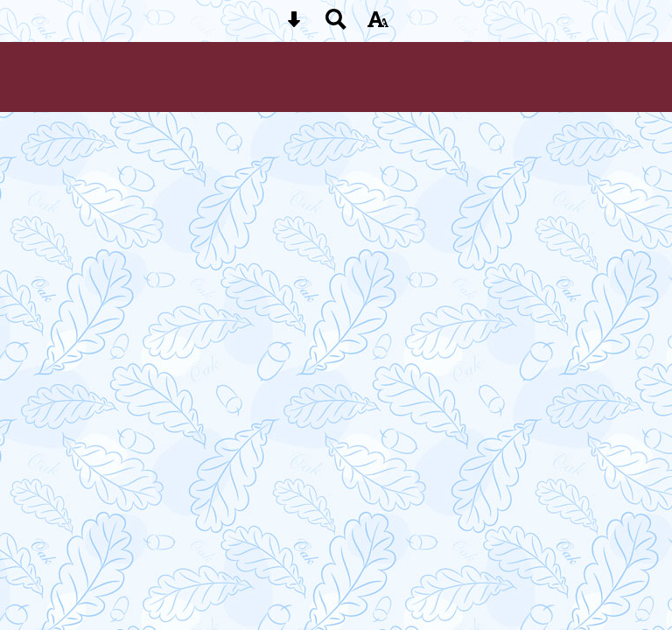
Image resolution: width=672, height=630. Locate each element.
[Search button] (336, 25)
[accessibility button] (378, 25)
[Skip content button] (294, 25)
